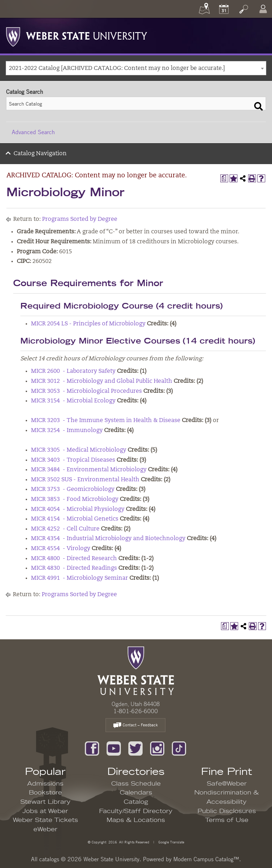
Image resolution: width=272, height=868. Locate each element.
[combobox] (136, 68)
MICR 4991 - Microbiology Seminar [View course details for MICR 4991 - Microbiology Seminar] (79, 578)
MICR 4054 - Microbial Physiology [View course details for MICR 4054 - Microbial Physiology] (78, 509)
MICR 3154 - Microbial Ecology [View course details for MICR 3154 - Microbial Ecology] (73, 401)
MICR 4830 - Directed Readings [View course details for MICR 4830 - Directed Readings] (74, 568)
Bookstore (45, 793)
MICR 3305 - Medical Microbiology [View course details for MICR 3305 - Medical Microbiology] (79, 450)
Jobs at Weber (45, 811)
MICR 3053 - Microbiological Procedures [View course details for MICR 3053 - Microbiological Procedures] (86, 391)
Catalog (136, 802)
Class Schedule (136, 784)
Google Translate (171, 842)
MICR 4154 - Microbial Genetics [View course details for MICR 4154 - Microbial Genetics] (75, 519)
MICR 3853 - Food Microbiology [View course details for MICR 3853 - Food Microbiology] (75, 499)
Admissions (45, 784)
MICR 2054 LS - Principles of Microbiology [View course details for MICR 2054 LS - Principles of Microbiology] (88, 324)
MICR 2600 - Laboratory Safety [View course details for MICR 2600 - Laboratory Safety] (73, 371)
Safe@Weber (227, 784)
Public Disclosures (227, 811)
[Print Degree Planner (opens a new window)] (224, 178)
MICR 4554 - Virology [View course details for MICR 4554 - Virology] (61, 549)
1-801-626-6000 (136, 711)
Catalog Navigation (40, 154)
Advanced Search (33, 132)
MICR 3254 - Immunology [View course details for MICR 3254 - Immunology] (67, 431)
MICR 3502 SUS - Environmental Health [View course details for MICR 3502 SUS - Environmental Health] (85, 480)
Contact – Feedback (135, 725)
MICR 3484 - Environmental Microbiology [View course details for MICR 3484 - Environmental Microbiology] (89, 470)
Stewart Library (45, 802)
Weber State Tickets (45, 820)
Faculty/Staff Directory (136, 811)
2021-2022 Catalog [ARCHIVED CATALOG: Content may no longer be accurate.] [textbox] (117, 68)
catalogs (49, 859)
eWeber (45, 829)
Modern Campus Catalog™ (206, 859)
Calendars (136, 793)
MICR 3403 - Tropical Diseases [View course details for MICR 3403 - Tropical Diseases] (73, 460)
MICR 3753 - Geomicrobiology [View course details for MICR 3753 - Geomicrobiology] (73, 489)
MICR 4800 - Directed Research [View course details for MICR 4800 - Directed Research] (74, 559)
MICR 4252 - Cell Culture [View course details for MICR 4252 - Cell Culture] (65, 529)
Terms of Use (227, 820)
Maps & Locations (136, 820)
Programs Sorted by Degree (80, 219)
